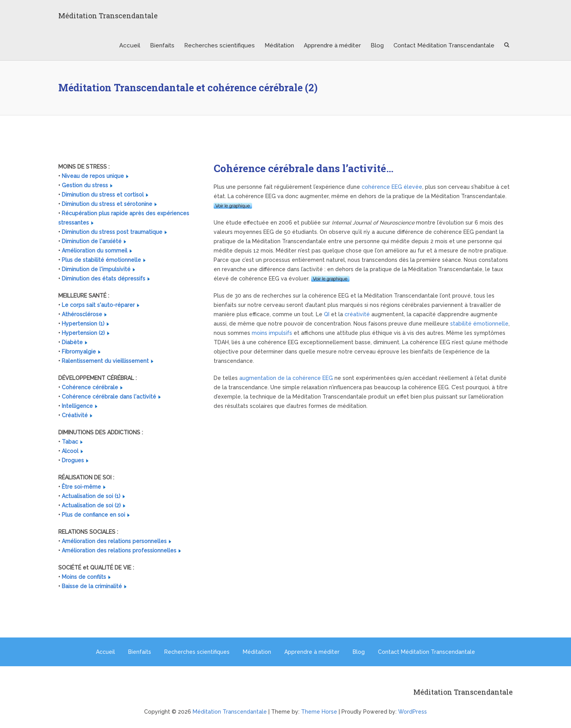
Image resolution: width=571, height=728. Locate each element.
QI (327, 314)
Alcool (70, 451)
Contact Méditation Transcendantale (444, 45)
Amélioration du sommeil (95, 251)
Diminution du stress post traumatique (112, 232)
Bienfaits (162, 45)
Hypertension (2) (83, 333)
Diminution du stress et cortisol (103, 195)
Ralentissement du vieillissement (105, 361)
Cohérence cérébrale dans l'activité (109, 397)
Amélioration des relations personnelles (114, 541)
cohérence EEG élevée (392, 187)
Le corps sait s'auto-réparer (98, 305)
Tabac (70, 442)
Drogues (73, 460)
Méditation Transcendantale (108, 16)
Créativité (75, 415)
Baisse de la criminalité (92, 586)
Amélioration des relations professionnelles (119, 550)
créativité (357, 314)
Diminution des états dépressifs (104, 279)
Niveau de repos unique (93, 176)
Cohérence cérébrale (90, 387)
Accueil (130, 45)
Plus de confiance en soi (93, 515)
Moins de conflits (84, 577)
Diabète (72, 342)
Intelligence (77, 406)
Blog (377, 45)
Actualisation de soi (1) (91, 496)
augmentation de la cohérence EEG (286, 378)
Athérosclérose (82, 314)
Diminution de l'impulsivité (96, 269)
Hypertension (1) (83, 324)
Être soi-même (81, 487)
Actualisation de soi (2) (91, 505)
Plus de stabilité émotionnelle (101, 260)
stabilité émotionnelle (479, 324)
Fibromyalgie (79, 352)
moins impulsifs (272, 333)
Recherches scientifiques (219, 45)
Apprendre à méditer (332, 45)
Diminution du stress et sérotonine (107, 204)
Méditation (279, 45)
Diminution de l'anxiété (92, 241)
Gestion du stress (85, 185)
